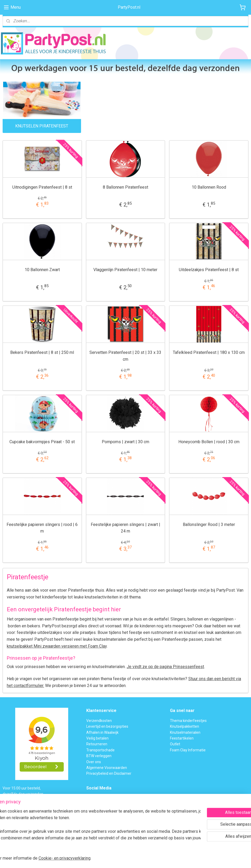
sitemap (106, 858)
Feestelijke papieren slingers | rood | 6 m (42, 528)
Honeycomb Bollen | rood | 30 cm (209, 442)
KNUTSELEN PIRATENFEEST (42, 126)
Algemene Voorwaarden (107, 768)
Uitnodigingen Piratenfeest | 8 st (42, 187)
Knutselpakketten (185, 726)
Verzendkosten (99, 721)
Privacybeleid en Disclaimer (109, 773)
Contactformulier (112, 829)
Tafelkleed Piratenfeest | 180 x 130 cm (209, 352)
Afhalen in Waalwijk (102, 732)
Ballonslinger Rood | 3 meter (209, 525)
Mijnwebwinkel (179, 858)
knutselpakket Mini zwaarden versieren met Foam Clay (57, 646)
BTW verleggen (99, 756)
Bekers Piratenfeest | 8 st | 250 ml (42, 352)
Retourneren (97, 744)
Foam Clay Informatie (188, 750)
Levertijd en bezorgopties (107, 726)
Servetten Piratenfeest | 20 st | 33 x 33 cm (125, 356)
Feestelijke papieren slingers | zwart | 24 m (126, 528)
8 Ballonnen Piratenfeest (126, 187)
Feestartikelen (182, 738)
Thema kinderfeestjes (188, 721)
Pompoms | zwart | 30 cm (126, 442)
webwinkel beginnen (135, 858)
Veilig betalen (97, 738)
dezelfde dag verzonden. (23, 794)
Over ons (94, 762)
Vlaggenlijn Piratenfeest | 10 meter (125, 270)
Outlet (175, 744)
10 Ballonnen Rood (209, 187)
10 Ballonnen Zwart (42, 270)
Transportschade (100, 750)
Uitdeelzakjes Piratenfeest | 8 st (209, 270)
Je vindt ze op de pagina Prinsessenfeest (165, 667)
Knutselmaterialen (185, 732)
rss (116, 858)
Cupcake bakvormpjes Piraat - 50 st (42, 442)
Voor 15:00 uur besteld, (22, 788)
